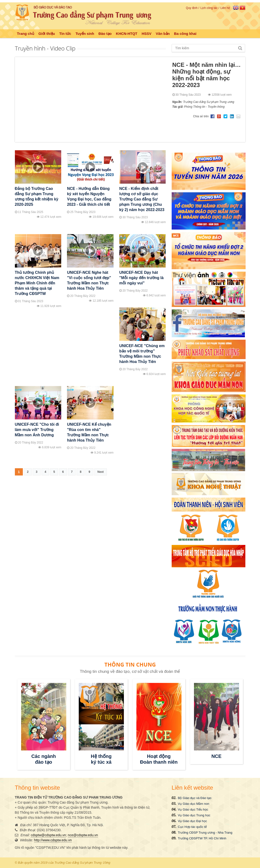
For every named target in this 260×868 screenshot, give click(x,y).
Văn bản (163, 34)
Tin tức (65, 34)
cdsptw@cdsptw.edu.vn (48, 835)
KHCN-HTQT (127, 34)
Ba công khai (185, 34)
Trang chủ (26, 34)
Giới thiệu (47, 34)
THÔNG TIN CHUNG (130, 664)
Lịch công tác (209, 8)
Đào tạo (105, 34)
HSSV (147, 34)
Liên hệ (225, 8)
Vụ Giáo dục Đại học (192, 821)
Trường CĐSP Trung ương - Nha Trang (205, 833)
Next (101, 472)
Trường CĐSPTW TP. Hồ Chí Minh (202, 838)
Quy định (192, 8)
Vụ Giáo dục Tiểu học (193, 809)
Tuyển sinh (85, 34)
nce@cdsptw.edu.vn (83, 835)
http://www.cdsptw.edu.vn (53, 840)
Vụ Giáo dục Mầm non (194, 804)
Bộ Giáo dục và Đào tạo (195, 798)
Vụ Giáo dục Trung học (194, 815)
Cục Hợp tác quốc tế (192, 827)
